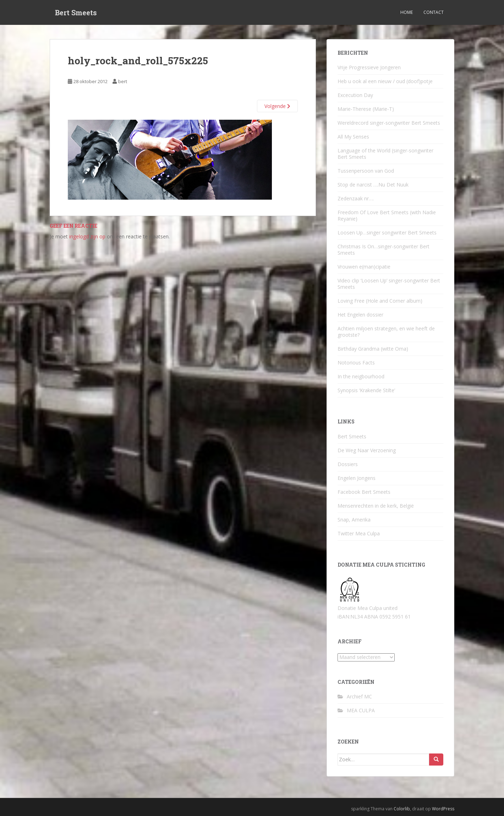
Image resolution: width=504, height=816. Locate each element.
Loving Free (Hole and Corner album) (380, 301)
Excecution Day (355, 95)
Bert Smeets (76, 12)
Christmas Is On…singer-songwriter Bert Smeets (384, 250)
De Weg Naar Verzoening (367, 450)
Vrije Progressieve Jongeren (369, 67)
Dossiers (348, 464)
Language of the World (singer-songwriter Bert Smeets (385, 154)
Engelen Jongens (357, 478)
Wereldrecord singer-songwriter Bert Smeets (389, 123)
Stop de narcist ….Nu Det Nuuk (373, 185)
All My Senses (353, 137)
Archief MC (359, 696)
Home (407, 12)
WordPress (443, 809)
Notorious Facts (356, 363)
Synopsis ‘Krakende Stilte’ (366, 390)
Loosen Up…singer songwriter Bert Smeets (387, 233)
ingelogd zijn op (87, 236)
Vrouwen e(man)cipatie (364, 267)
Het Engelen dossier (360, 315)
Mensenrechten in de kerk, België (376, 506)
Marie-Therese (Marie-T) (366, 109)
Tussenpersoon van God (366, 171)
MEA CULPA (361, 710)
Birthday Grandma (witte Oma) (373, 349)
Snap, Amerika (354, 520)
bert (123, 81)
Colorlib (402, 809)
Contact (434, 12)
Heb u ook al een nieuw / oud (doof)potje (385, 81)
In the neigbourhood (361, 376)
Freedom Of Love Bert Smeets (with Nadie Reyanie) (387, 215)
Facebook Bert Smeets (364, 492)
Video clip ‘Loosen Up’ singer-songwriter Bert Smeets (389, 284)
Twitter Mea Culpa (359, 533)
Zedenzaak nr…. (356, 198)
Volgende (277, 106)
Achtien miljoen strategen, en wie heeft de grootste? (386, 332)
